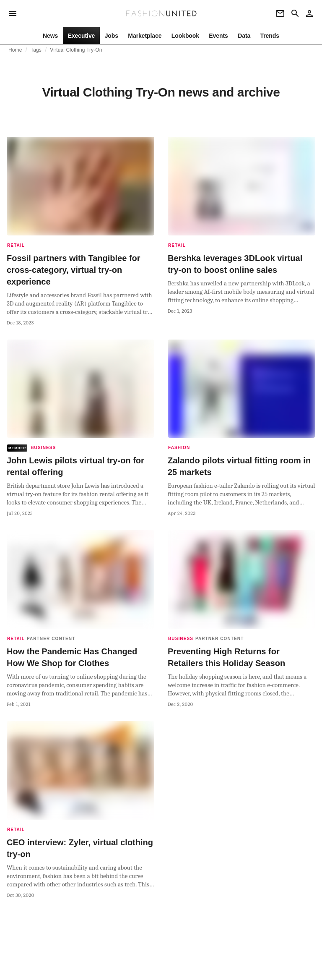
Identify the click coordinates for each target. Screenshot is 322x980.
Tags (36, 50)
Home (15, 50)
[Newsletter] (280, 13)
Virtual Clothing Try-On (76, 50)
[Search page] (295, 13)
